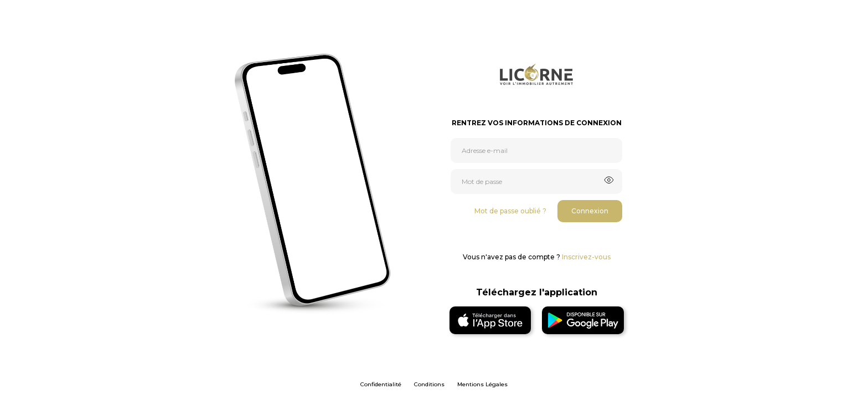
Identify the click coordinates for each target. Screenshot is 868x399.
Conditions (429, 384)
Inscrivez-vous (586, 257)
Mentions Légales (482, 384)
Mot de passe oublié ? (510, 211)
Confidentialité (381, 384)
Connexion (590, 211)
